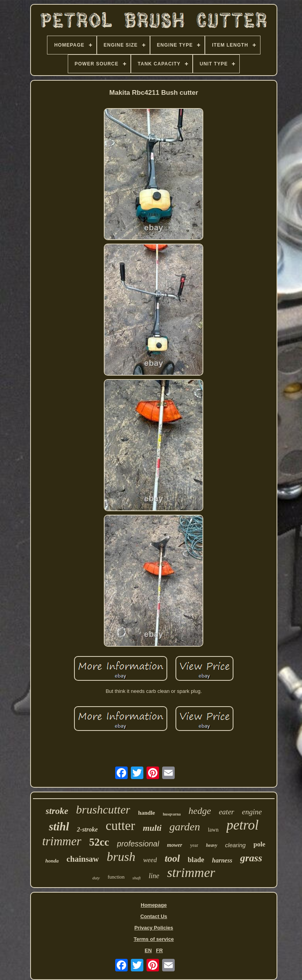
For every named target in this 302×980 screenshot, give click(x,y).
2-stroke (87, 829)
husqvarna (172, 814)
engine (252, 812)
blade (196, 860)
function (116, 877)
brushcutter (103, 809)
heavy (212, 845)
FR (159, 950)
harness (222, 860)
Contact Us (154, 916)
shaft (137, 878)
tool (172, 858)
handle (146, 813)
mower (175, 845)
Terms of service (154, 939)
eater (227, 812)
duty (96, 878)
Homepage (154, 905)
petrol (242, 825)
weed (150, 860)
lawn (213, 830)
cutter (120, 826)
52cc (99, 842)
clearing (236, 845)
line (154, 876)
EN (148, 950)
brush (121, 857)
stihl (59, 826)
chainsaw (83, 859)
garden (184, 827)
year (194, 845)
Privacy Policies (154, 928)
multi (152, 828)
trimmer (62, 841)
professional (138, 844)
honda (52, 861)
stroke (57, 811)
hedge (200, 811)
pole (259, 844)
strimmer (191, 872)
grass (251, 858)
